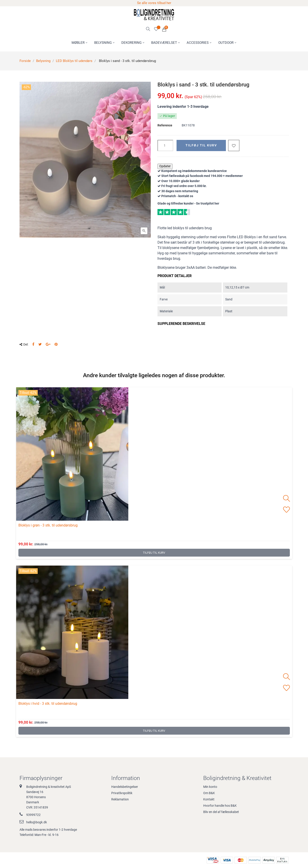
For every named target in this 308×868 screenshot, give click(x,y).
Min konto (210, 787)
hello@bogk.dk (37, 822)
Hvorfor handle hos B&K (220, 806)
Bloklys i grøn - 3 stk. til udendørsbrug (48, 525)
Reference (165, 125)
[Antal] (165, 145)
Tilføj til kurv (201, 145)
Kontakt (209, 799)
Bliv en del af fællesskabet (221, 812)
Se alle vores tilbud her (154, 3)
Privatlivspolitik (122, 793)
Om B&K (209, 793)
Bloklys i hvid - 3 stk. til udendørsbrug (48, 704)
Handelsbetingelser (125, 787)
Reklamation (120, 799)
